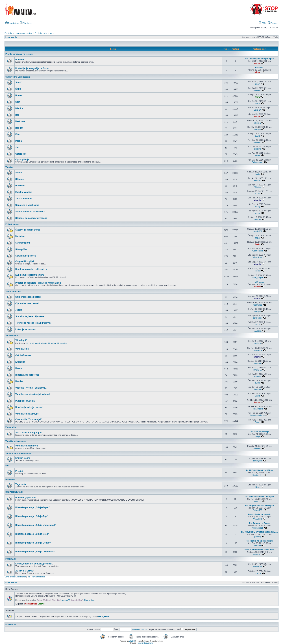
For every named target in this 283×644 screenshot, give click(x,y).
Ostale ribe (21, 154)
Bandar (19, 128)
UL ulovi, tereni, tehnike (37, 343)
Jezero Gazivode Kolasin (259, 514)
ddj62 (257, 238)
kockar (257, 63)
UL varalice (62, 343)
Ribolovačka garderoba (27, 375)
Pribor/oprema (12, 224)
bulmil (257, 383)
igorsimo (258, 149)
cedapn (258, 546)
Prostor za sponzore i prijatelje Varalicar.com (38, 283)
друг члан (257, 318)
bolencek (258, 90)
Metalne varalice (24, 192)
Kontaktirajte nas (39, 577)
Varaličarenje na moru (16, 441)
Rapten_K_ (257, 475)
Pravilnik (20, 60)
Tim (29, 577)
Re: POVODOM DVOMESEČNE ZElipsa (259, 532)
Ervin (258, 244)
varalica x (257, 554)
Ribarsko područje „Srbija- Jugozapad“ (36, 525)
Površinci (20, 186)
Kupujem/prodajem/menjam (30, 275)
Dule (257, 487)
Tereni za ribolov (13, 291)
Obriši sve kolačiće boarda (15, 577)
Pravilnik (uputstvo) (25, 498)
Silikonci (20, 179)
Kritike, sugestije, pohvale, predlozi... (34, 564)
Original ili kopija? (25, 261)
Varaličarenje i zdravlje (27, 414)
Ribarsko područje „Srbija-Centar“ (33, 543)
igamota (257, 376)
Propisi (19, 471)
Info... (8, 466)
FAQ (262, 23)
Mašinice (20, 236)
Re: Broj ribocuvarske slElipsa (259, 505)
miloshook (258, 350)
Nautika (19, 381)
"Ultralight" (21, 340)
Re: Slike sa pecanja (259, 432)
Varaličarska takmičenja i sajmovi (32, 394)
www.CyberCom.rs (145, 643)
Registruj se (12, 23)
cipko (258, 103)
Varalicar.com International (18, 453)
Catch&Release (23, 355)
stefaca (257, 343)
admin (257, 72)
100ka (258, 136)
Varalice (9, 167)
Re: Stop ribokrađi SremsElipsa (259, 550)
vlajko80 (257, 501)
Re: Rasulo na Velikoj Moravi (259, 541)
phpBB (132, 641)
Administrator (31, 604)
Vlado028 (257, 519)
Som (18, 102)
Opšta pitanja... (23, 159)
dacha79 (66, 600)
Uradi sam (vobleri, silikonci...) (31, 269)
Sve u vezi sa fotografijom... (30, 433)
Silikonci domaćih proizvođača (31, 218)
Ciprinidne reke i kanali (27, 303)
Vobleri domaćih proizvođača (30, 212)
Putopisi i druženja (25, 401)
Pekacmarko (257, 162)
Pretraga (273, 23)
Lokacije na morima (25, 329)
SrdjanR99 (258, 510)
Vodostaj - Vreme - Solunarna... (31, 388)
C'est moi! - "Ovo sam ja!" (29, 419)
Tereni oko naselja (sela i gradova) (33, 323)
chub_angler (257, 278)
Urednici (42, 604)
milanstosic (257, 257)
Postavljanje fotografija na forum (32, 68)
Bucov (19, 95)
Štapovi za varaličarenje (28, 230)
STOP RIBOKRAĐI (14, 492)
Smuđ (18, 82)
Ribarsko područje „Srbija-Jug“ (31, 516)
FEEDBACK (11, 559)
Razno (19, 368)
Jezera (19, 310)
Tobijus (257, 187)
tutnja (257, 174)
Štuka (18, 89)
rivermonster (257, 251)
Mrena (18, 141)
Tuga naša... (21, 484)
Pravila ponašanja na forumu (19, 54)
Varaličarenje (22, 349)
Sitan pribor (21, 249)
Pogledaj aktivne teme (44, 33)
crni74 (258, 84)
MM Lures (259, 282)
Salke (258, 396)
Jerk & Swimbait (24, 199)
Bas (17, 115)
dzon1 (258, 324)
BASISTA (257, 370)
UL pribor (52, 343)
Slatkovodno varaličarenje (18, 77)
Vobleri (19, 173)
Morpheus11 (257, 528)
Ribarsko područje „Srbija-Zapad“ (33, 507)
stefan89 (258, 220)
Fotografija (11, 427)
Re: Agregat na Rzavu (259, 523)
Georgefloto (104, 616)
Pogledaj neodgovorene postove (19, 33)
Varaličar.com (12, 336)
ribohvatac (257, 305)
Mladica (19, 108)
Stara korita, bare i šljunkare (30, 316)
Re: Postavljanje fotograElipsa (259, 59)
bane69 (257, 363)
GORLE (257, 573)
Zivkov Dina (89, 600)
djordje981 (257, 231)
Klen (18, 134)
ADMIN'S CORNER (25, 571)
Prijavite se (26, 23)
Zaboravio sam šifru (140, 629)
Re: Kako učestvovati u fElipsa (259, 497)
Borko (257, 422)
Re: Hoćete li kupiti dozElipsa (259, 470)
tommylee (258, 461)
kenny (257, 207)
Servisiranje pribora (26, 256)
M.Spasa (257, 331)
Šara (258, 97)
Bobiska (257, 181)
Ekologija (20, 362)
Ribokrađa (10, 480)
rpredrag (258, 537)
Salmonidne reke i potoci (28, 297)
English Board (23, 458)
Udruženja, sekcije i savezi (29, 407)
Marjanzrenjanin (257, 415)
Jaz (17, 147)
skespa (257, 123)
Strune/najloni (23, 243)
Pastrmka (20, 121)
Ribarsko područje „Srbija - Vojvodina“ (35, 552)
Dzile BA (258, 110)
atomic (257, 200)
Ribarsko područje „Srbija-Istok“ (32, 534)
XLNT (258, 155)
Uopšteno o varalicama (27, 205)
